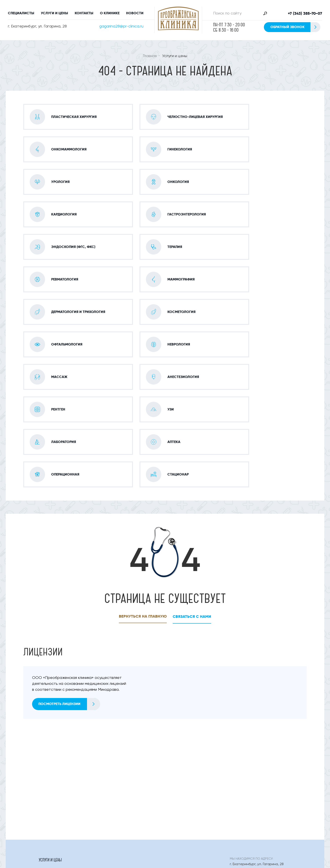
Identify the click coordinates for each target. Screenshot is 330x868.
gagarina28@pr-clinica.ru (121, 26)
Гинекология (176, 743)
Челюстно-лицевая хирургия (63, 752)
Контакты (84, 13)
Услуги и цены (54, 13)
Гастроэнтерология (55, 761)
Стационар (48, 806)
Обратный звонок (295, 27)
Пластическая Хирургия (58, 743)
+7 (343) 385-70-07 (305, 13)
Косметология (178, 770)
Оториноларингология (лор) (126, 779)
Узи (169, 788)
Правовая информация (208, 824)
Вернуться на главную (143, 486)
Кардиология (177, 752)
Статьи (172, 824)
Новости (135, 13)
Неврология (176, 779)
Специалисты (21, 13)
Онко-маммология (118, 743)
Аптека (108, 797)
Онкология (112, 806)
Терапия (172, 761)
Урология (111, 752)
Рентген (108, 788)
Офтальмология (52, 779)
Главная (150, 56)
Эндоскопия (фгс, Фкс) (121, 761)
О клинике (110, 13)
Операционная (178, 797)
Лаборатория (50, 797)
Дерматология (114, 770)
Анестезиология (52, 788)
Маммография (50, 770)
